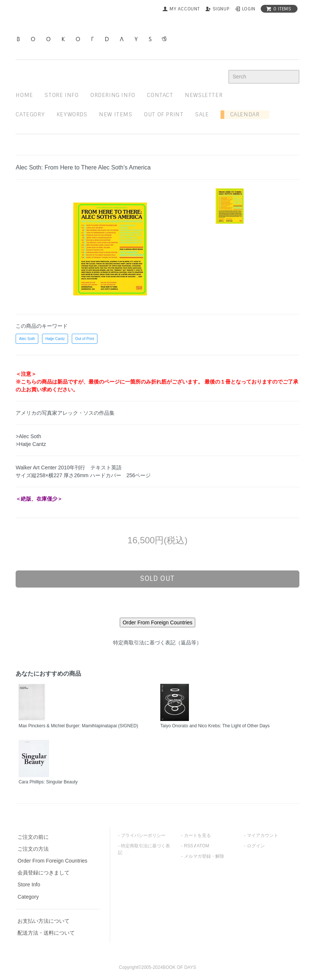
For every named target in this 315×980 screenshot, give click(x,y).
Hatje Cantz (55, 339)
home (24, 95)
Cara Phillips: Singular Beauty (48, 782)
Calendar (242, 114)
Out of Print (85, 339)
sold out (157, 579)
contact (160, 95)
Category (30, 114)
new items (115, 114)
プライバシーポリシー (143, 835)
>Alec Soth (28, 436)
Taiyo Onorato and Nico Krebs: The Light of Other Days (215, 726)
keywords (72, 114)
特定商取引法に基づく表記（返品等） (157, 643)
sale (202, 114)
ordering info (113, 95)
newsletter (204, 95)
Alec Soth (27, 339)
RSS (189, 846)
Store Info (29, 884)
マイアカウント (263, 835)
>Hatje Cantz (31, 444)
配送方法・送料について (46, 933)
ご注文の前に (33, 837)
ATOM (203, 846)
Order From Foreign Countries (52, 861)
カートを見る (197, 835)
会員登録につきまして (44, 873)
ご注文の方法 (33, 849)
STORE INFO (62, 95)
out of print (164, 114)
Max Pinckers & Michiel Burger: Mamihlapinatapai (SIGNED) (78, 726)
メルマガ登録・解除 (204, 856)
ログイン (256, 846)
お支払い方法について (44, 921)
